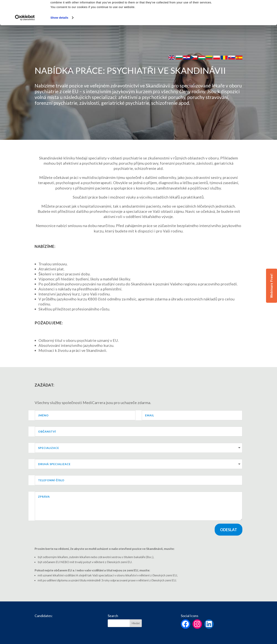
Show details (59, 38)
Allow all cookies (245, 10)
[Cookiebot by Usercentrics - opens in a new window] (25, 39)
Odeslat (229, 530)
